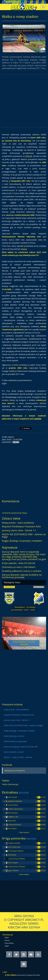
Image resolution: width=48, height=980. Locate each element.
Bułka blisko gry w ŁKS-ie (14, 736)
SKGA (7, 938)
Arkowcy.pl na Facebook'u (15, 771)
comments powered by (15, 513)
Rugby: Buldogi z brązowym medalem (22, 541)
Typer (7, 946)
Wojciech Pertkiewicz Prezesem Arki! (21, 526)
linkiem (24, 249)
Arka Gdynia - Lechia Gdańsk (24, 643)
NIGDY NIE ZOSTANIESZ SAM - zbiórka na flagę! (24, 536)
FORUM (28, 156)
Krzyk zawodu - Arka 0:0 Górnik (19, 563)
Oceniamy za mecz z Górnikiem (19, 567)
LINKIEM (37, 419)
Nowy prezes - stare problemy (18, 523)
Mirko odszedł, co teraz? (14, 752)
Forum (7, 940)
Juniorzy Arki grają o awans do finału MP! (21, 747)
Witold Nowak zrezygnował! (15, 741)
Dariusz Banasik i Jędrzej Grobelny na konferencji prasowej (22, 576)
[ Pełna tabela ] (24, 832)
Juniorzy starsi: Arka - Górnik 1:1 (19, 530)
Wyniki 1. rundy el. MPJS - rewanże (18, 757)
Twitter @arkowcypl (10, 784)
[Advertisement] (24, 101)
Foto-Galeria (9, 943)
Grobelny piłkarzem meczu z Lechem (22, 571)
